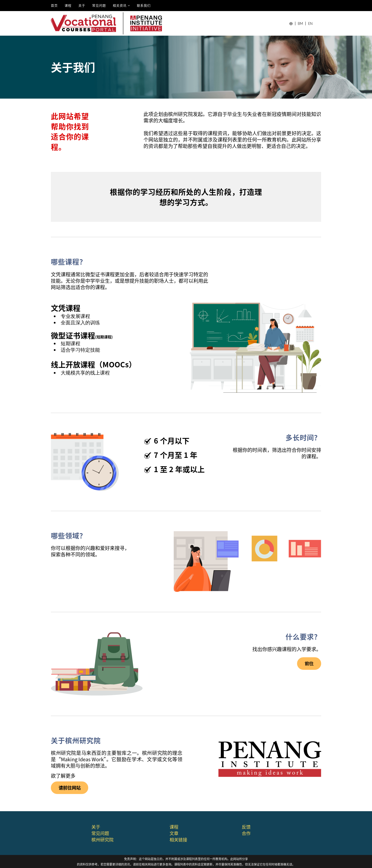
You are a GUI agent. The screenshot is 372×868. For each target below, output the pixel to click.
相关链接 (178, 839)
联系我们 (144, 5)
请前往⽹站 (70, 788)
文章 (174, 833)
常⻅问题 (100, 833)
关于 (82, 5)
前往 (309, 663)
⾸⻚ (54, 5)
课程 (68, 5)
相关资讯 (120, 5)
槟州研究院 (102, 839)
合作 (246, 833)
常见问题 (99, 5)
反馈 (246, 827)
